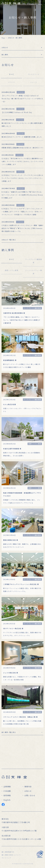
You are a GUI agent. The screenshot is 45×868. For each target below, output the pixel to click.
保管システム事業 (12, 270)
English (7, 800)
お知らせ (5, 47)
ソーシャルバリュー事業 (34, 272)
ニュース (34, 82)
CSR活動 (7, 791)
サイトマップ (6, 858)
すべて (12, 74)
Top (3, 38)
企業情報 (7, 787)
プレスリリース (34, 74)
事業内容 (28, 787)
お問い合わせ (30, 795)
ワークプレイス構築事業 (34, 261)
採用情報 (7, 795)
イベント (12, 82)
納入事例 (5, 55)
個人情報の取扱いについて (11, 855)
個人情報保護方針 (8, 852)
